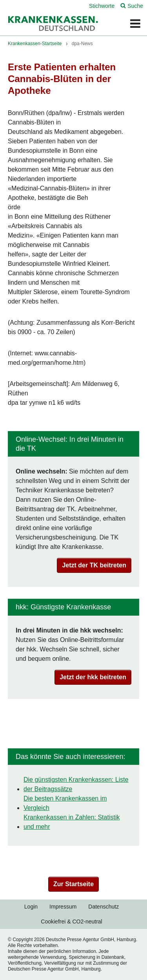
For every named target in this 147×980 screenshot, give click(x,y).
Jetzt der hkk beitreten (93, 677)
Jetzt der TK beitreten (94, 565)
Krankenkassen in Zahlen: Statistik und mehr (72, 822)
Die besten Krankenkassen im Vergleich (65, 803)
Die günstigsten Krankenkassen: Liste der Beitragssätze (76, 784)
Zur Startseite (73, 884)
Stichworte (102, 6)
